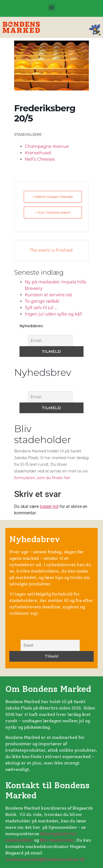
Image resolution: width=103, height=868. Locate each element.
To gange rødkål (42, 301)
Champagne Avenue (47, 146)
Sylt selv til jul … (41, 308)
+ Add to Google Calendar (53, 197)
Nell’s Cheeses (40, 159)
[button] (52, 7)
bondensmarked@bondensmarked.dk (45, 859)
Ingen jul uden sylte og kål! (53, 314)
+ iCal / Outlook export (53, 212)
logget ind (49, 506)
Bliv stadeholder (57, 840)
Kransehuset (38, 153)
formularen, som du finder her (42, 478)
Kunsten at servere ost (49, 295)
